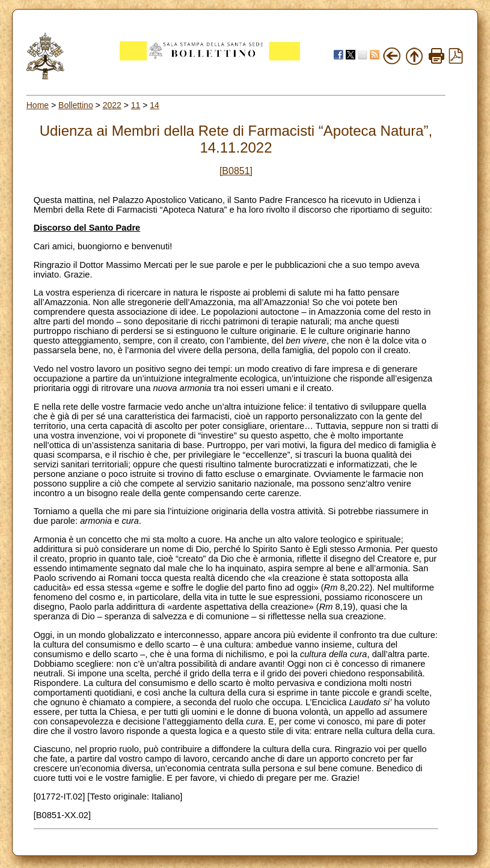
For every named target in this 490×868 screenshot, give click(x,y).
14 (155, 105)
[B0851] (236, 171)
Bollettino (76, 105)
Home (38, 105)
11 (136, 105)
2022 (112, 105)
